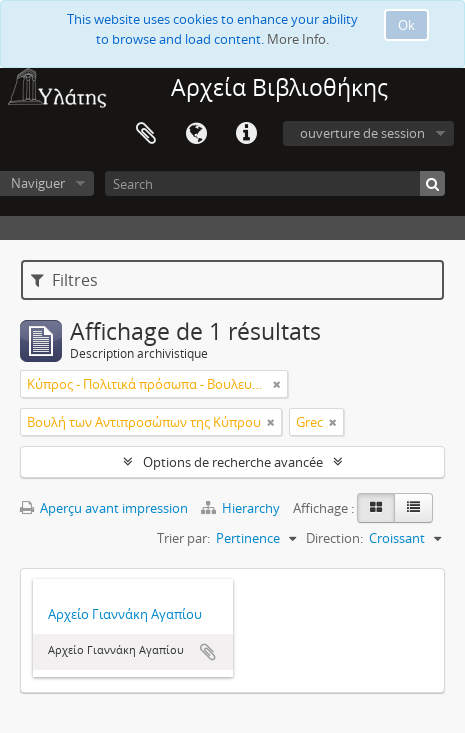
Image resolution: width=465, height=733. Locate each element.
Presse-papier (146, 134)
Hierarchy (242, 508)
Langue (196, 134)
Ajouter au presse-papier (208, 652)
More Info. (298, 39)
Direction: (334, 538)
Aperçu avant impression (104, 508)
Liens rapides (246, 134)
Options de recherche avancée (233, 462)
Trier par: (183, 538)
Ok (406, 25)
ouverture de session (362, 133)
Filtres (64, 280)
